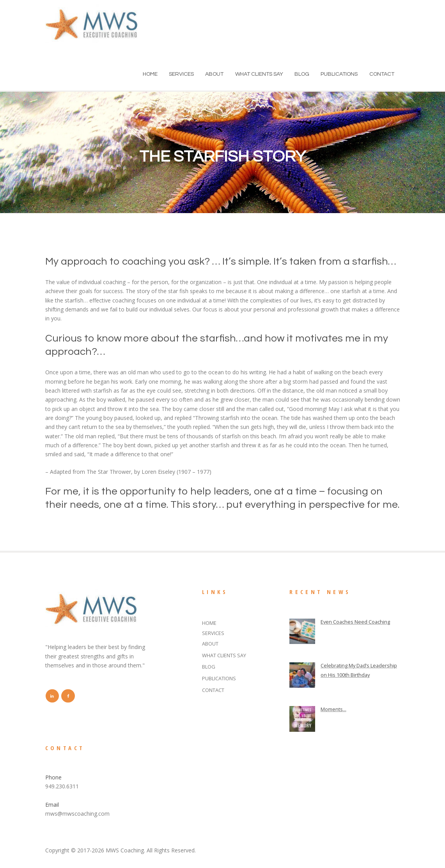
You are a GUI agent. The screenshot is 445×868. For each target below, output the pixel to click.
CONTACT (382, 74)
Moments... (335, 710)
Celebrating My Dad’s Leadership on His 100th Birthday (351, 675)
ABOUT (214, 74)
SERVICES (181, 74)
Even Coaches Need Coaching (358, 622)
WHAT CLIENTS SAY (259, 74)
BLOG (302, 74)
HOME (150, 74)
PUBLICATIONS (339, 74)
